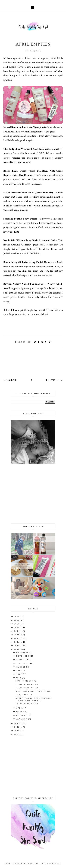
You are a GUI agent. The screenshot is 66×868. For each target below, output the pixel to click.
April (20, 708)
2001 (17, 734)
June (20, 674)
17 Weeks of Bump (27, 704)
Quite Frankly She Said (26, 864)
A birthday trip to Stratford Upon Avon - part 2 (34, 699)
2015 (17, 645)
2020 (17, 627)
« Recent (10, 380)
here (40, 132)
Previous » (54, 380)
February (23, 715)
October (22, 660)
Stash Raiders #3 (26, 681)
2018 (17, 635)
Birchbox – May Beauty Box (33, 691)
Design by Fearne (51, 864)
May (19, 678)
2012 (17, 727)
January (22, 719)
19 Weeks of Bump (27, 688)
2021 (17, 624)
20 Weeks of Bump (27, 684)
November (23, 656)
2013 (17, 723)
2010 (17, 731)
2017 (17, 638)
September (23, 663)
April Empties (24, 695)
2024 (17, 620)
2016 (17, 642)
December (23, 652)
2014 (17, 649)
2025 (17, 617)
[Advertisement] (33, 493)
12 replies (24, 342)
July (19, 670)
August (21, 667)
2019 (17, 631)
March (21, 712)
